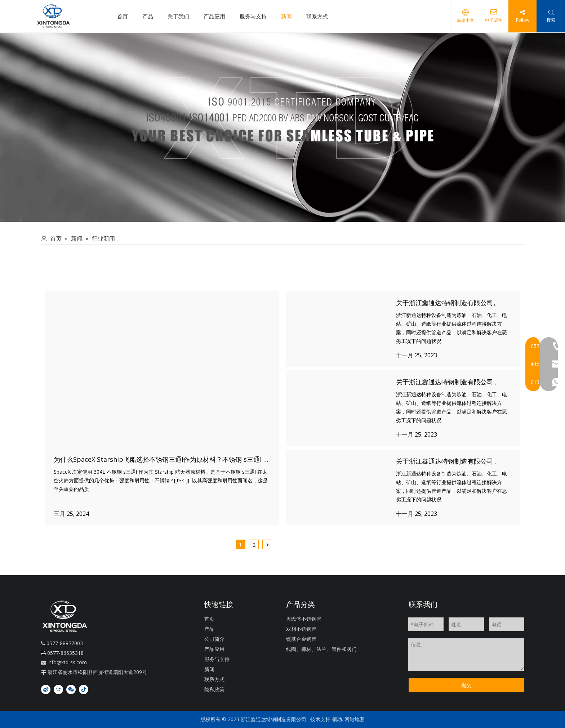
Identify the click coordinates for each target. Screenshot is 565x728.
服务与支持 (253, 16)
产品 (148, 16)
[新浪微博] (46, 689)
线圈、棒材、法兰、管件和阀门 (321, 649)
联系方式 (317, 16)
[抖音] (84, 689)
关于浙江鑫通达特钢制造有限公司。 (448, 303)
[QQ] (282, 127)
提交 (466, 685)
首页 (123, 16)
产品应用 (214, 16)
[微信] (71, 689)
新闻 (286, 16)
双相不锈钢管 (301, 629)
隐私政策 (214, 689)
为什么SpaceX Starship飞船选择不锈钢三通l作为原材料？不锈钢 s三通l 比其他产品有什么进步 (191, 459)
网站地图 (355, 719)
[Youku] (58, 689)
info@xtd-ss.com (67, 662)
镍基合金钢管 (301, 639)
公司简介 (214, 639)
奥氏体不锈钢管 (304, 619)
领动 (337, 719)
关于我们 (178, 16)
